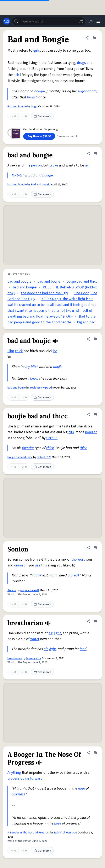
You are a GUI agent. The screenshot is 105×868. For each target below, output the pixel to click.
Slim (11, 351)
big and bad (86, 322)
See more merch (67, 136)
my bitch (32, 367)
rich (16, 75)
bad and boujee (25, 287)
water (35, 639)
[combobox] (49, 21)
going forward (31, 778)
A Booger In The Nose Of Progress (29, 833)
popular (91, 432)
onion (18, 565)
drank (37, 575)
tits (71, 432)
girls (37, 50)
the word (78, 559)
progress (18, 794)
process (13, 778)
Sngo (34, 107)
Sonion (12, 590)
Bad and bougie (41, 185)
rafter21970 (44, 457)
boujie (58, 367)
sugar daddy (88, 91)
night (53, 575)
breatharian (15, 658)
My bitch (18, 175)
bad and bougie (17, 185)
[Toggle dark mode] (91, 21)
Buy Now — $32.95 (39, 136)
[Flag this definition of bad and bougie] (95, 153)
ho (55, 351)
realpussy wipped (41, 388)
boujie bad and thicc (82, 281)
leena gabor (34, 658)
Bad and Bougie (17, 107)
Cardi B (52, 438)
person (36, 165)
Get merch (42, 116)
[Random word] (81, 21)
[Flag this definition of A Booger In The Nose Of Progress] (95, 753)
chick (19, 351)
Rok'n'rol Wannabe (66, 833)
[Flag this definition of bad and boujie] (95, 339)
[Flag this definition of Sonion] (95, 548)
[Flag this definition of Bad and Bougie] (94, 38)
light (57, 633)
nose (82, 788)
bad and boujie (49, 281)
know (34, 378)
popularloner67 (30, 590)
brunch (32, 97)
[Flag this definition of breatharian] (95, 621)
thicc (83, 448)
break (75, 575)
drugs (81, 63)
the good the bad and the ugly (44, 293)
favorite (28, 448)
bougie (40, 91)
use (38, 565)
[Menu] (98, 21)
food (83, 649)
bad (32, 175)
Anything (14, 773)
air (50, 633)
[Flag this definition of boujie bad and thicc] (95, 414)
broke (54, 165)
